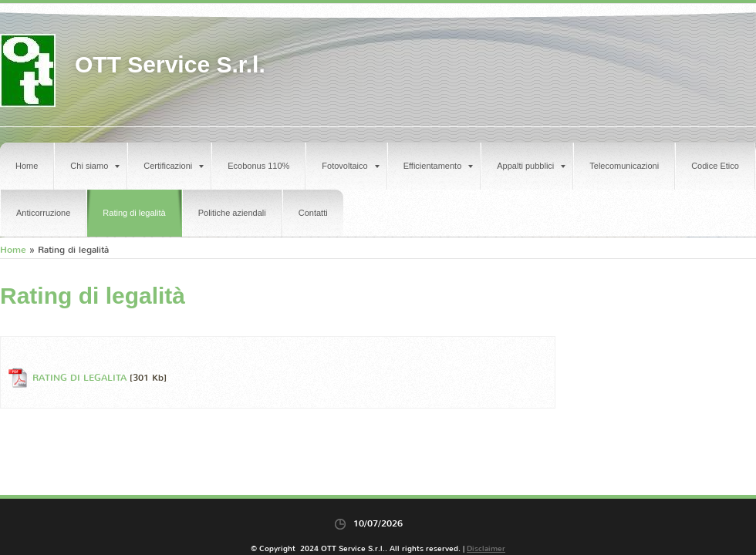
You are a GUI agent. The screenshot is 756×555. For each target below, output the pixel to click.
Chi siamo (95, 166)
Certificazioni (174, 166)
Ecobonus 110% (258, 166)
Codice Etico (715, 166)
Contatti (313, 213)
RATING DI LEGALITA (79, 378)
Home (27, 166)
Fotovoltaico (350, 166)
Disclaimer (486, 548)
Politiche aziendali (232, 213)
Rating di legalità (134, 213)
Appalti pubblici (531, 166)
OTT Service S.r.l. (170, 64)
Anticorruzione (43, 213)
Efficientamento (439, 166)
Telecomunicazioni (624, 166)
